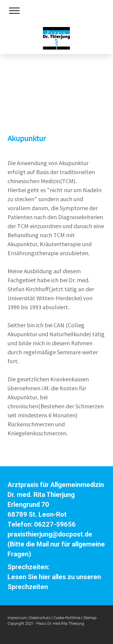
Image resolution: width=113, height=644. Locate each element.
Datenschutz (40, 618)
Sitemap (90, 618)
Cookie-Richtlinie (67, 618)
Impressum (17, 618)
